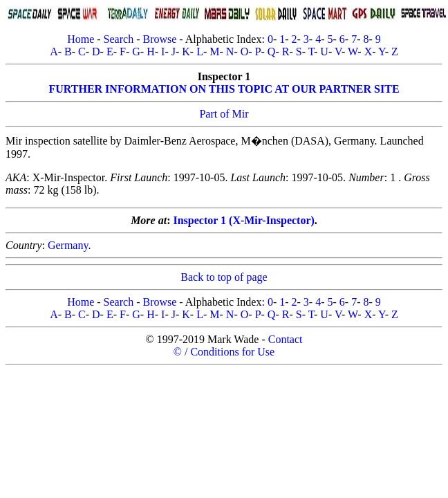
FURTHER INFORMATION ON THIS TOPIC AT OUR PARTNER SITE (224, 89)
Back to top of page (224, 277)
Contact (286, 339)
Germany (68, 245)
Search (119, 39)
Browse (159, 39)
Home (81, 39)
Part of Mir (224, 114)
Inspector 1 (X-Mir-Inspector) (243, 220)
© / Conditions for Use (224, 352)
